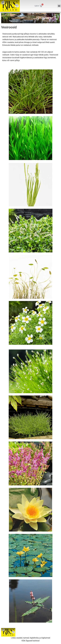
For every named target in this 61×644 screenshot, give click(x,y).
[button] (59, 6)
